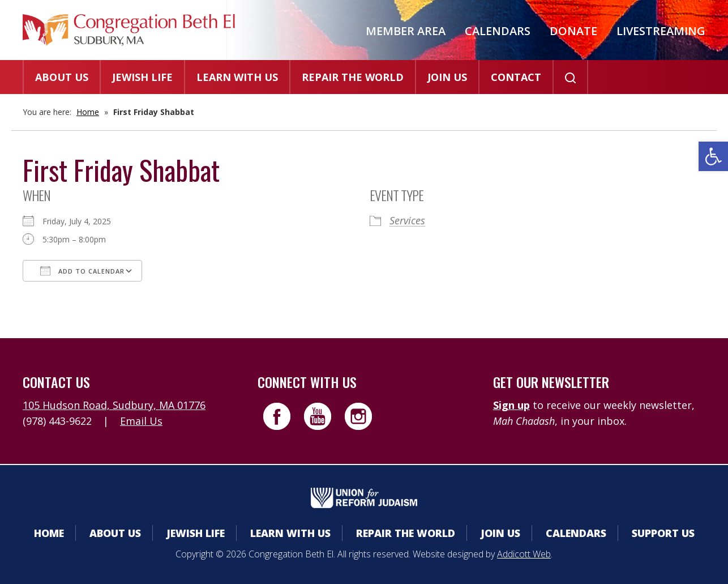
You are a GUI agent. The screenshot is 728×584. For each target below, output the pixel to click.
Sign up (511, 405)
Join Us (447, 77)
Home (88, 112)
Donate (573, 31)
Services (407, 220)
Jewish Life (142, 77)
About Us (62, 77)
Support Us (663, 533)
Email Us (141, 421)
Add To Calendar (82, 271)
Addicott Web (524, 554)
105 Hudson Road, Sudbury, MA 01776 (114, 405)
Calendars (498, 31)
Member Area (406, 31)
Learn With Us (237, 77)
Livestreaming (661, 31)
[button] (713, 156)
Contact (516, 77)
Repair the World (353, 77)
